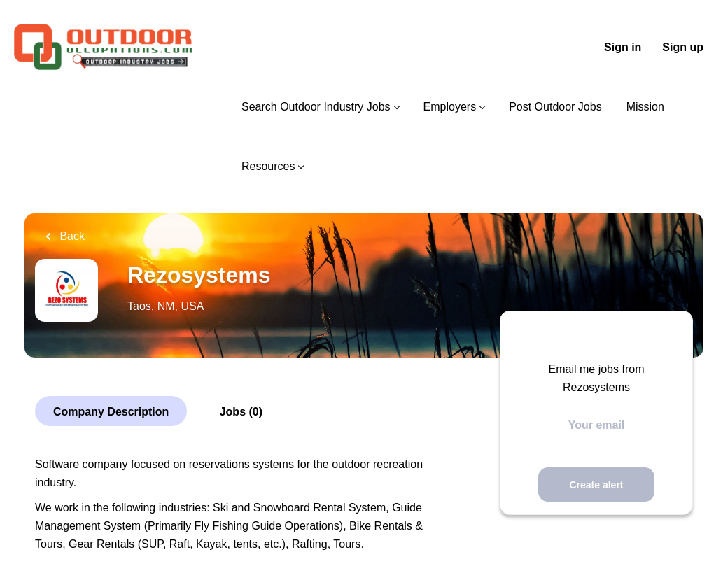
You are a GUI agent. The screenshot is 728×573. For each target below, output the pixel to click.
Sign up (683, 47)
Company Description (111, 412)
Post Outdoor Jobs (555, 107)
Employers (450, 107)
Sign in (623, 47)
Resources (268, 166)
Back (71, 236)
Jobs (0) (241, 412)
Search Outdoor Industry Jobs (316, 107)
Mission (645, 107)
